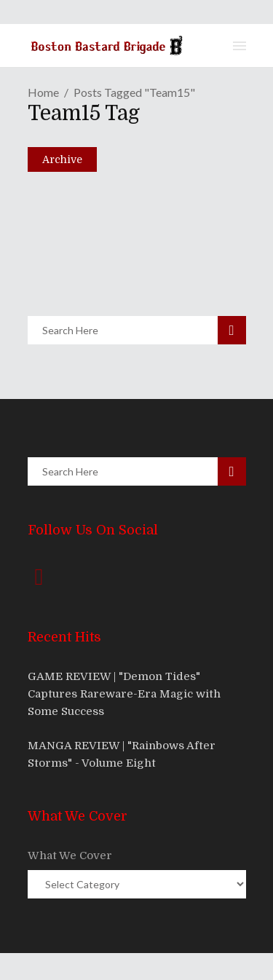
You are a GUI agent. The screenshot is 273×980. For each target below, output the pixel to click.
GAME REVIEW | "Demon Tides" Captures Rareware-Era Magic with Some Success (124, 694)
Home (43, 92)
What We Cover (70, 855)
